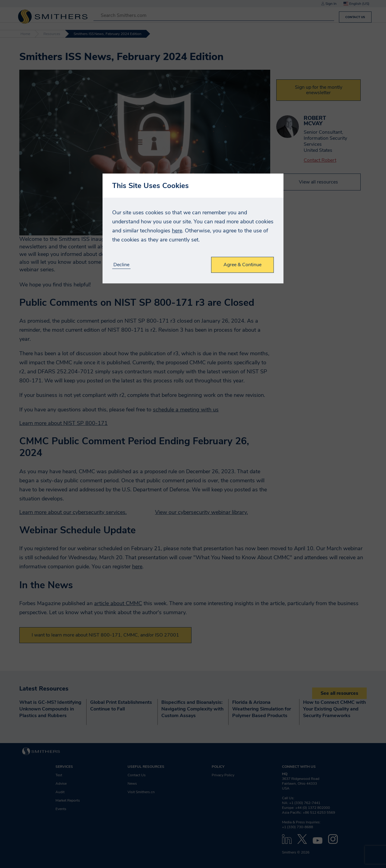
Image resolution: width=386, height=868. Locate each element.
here (177, 231)
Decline (121, 265)
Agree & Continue (242, 265)
